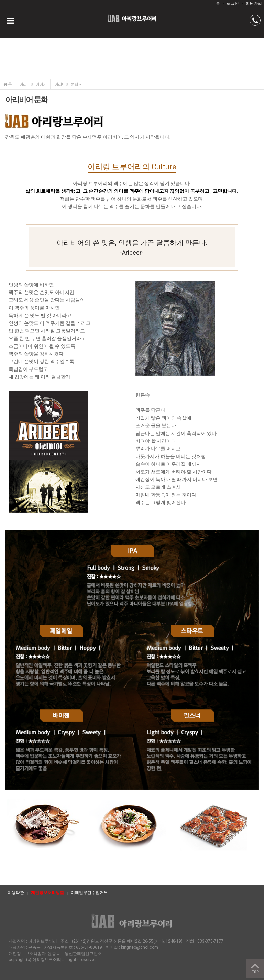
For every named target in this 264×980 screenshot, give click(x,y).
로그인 (233, 3)
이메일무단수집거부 (89, 893)
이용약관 (16, 893)
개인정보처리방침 (47, 893)
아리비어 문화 (68, 84)
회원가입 (254, 3)
